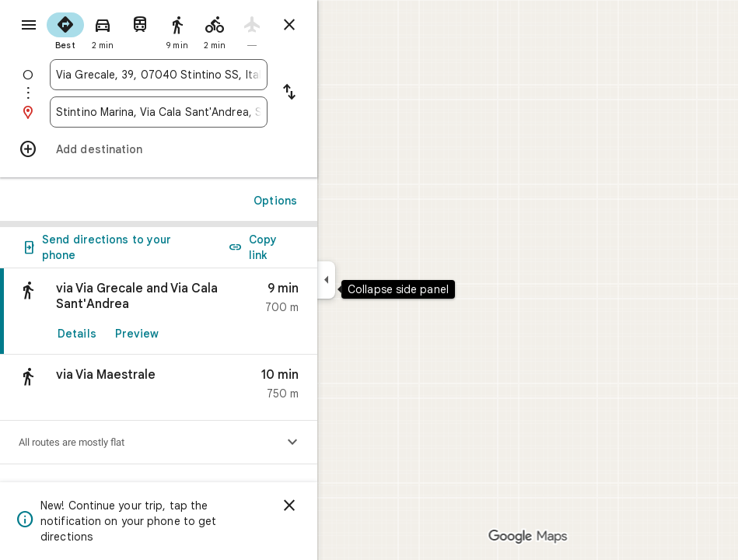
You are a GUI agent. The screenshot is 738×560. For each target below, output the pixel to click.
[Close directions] (289, 25)
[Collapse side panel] (326, 280)
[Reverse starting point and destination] (289, 93)
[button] (159, 388)
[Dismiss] (289, 506)
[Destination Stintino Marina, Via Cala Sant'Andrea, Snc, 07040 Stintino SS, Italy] (159, 112)
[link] (159, 311)
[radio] (65, 30)
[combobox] (159, 75)
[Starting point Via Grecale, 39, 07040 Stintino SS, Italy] (159, 75)
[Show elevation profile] (292, 443)
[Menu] (29, 25)
